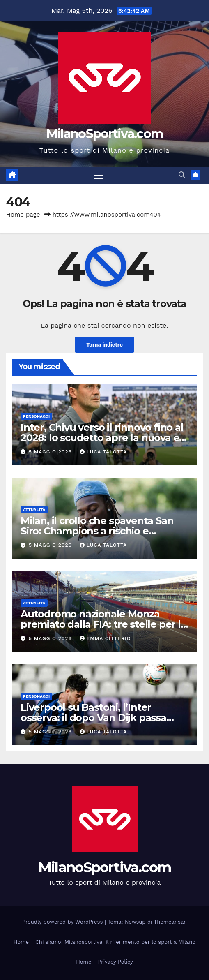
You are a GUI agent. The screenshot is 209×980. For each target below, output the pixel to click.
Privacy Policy (115, 962)
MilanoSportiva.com (104, 134)
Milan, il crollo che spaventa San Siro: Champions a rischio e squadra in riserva (97, 531)
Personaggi (36, 416)
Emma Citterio (105, 638)
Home (21, 942)
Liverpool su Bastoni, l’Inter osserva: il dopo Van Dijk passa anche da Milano (93, 718)
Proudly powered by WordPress (63, 922)
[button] (182, 175)
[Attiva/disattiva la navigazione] (99, 176)
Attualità (34, 510)
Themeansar (170, 922)
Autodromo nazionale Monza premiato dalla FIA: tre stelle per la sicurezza (103, 624)
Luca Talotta (103, 452)
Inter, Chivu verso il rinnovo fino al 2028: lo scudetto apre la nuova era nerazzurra (104, 438)
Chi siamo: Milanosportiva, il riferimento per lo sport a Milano (115, 942)
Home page (23, 215)
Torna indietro (104, 345)
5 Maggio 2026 (51, 452)
